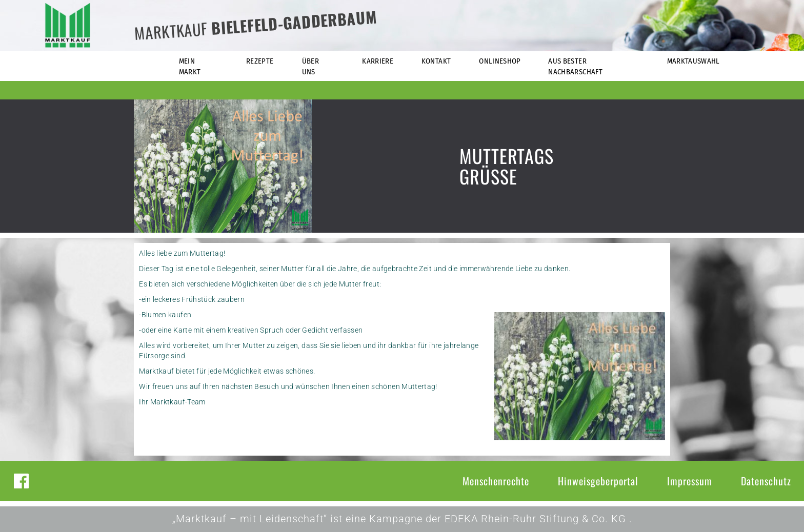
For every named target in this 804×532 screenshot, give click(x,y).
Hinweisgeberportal (598, 481)
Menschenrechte (496, 481)
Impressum (690, 481)
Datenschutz (766, 481)
